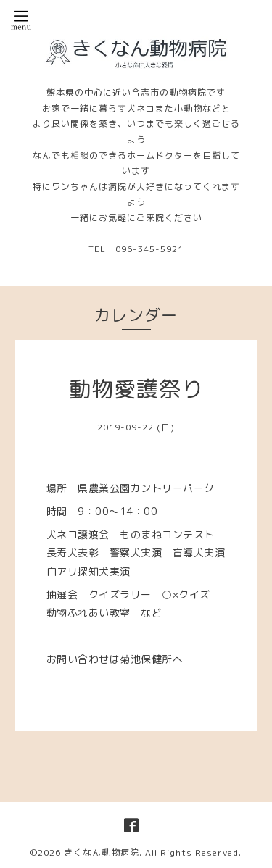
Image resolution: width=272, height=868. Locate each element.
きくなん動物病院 (102, 852)
